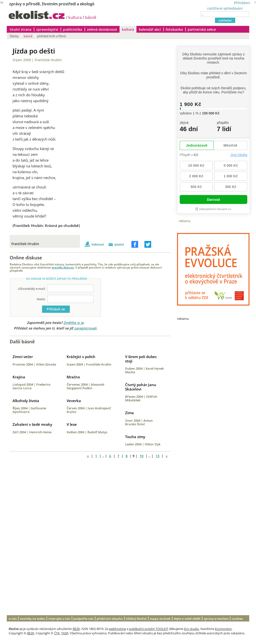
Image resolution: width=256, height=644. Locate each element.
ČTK (57, 633)
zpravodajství (47, 29)
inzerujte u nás (59, 619)
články (14, 36)
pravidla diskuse (63, 267)
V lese (72, 424)
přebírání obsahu (110, 619)
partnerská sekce (202, 29)
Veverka (74, 401)
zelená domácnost (102, 29)
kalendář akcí (150, 29)
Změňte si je (74, 323)
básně (91, 17)
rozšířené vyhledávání (225, 8)
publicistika (73, 29)
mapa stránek (160, 619)
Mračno (73, 377)
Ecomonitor (223, 629)
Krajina (19, 377)
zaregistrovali (85, 328)
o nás (13, 619)
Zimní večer (23, 357)
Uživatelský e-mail (32, 289)
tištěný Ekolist (136, 619)
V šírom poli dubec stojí (141, 359)
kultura (75, 17)
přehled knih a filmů (52, 36)
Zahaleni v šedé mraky (32, 424)
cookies (237, 619)
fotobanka (174, 29)
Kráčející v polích (81, 357)
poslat (119, 244)
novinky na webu (32, 619)
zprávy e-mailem (216, 619)
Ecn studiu (192, 629)
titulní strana (21, 29)
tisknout (98, 244)
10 (142, 456)
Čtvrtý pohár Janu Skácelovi (141, 387)
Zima (129, 413)
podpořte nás (83, 619)
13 (157, 456)
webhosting (117, 629)
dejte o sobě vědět (187, 619)
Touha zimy (135, 437)
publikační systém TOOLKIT (149, 629)
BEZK (76, 629)
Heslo (41, 299)
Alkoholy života (26, 401)
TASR (65, 633)
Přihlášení (242, 3)
